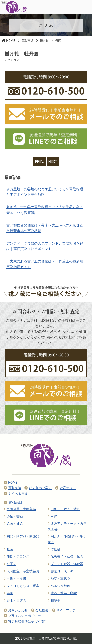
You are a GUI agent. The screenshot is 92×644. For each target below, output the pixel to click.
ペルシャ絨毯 (59, 586)
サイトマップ (64, 610)
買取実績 (12, 488)
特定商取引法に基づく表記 (26, 621)
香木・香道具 (15, 601)
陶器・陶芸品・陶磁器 (21, 536)
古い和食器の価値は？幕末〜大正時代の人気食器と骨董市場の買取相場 (45, 228)
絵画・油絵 (13, 524)
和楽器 (54, 601)
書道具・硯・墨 (61, 571)
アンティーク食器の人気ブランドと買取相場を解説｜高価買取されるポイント (45, 246)
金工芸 (10, 564)
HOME (11, 483)
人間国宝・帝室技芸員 (21, 571)
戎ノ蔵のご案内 (38, 488)
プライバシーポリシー (22, 616)
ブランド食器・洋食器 (66, 564)
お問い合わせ (16, 610)
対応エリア (66, 488)
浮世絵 (54, 549)
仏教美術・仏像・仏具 (66, 557)
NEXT (53, 162)
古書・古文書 (15, 579)
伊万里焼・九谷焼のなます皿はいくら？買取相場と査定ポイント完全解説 (45, 192)
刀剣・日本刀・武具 (64, 509)
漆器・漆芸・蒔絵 (62, 593)
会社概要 (40, 610)
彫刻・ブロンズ (17, 557)
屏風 (8, 593)
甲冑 (52, 516)
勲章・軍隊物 (59, 579)
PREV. (40, 162)
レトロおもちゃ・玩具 (21, 586)
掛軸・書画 (13, 516)
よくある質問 (16, 494)
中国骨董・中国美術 (20, 509)
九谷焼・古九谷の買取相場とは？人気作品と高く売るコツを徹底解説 (45, 210)
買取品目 (13, 503)
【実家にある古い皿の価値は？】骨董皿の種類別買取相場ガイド (45, 264)
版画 (8, 549)
